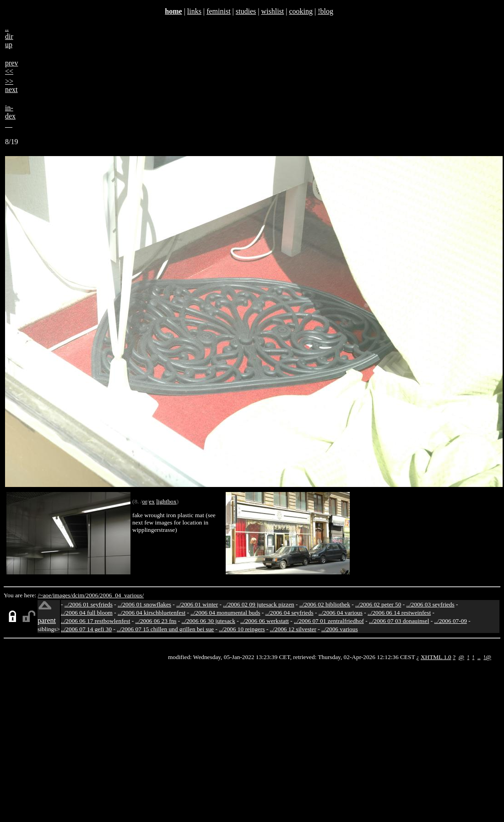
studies (246, 11)
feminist (218, 11)
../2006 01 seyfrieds (89, 604)
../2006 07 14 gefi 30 (86, 629)
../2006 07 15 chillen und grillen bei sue (165, 629)
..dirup (9, 36)
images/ (62, 595)
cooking (301, 11)
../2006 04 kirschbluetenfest (152, 613)
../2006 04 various (341, 613)
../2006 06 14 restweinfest (399, 613)
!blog (325, 11)
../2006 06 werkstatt (265, 621)
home (173, 11)
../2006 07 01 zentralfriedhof (329, 621)
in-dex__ (10, 116)
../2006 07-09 (451, 621)
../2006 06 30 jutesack (209, 621)
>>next (11, 85)
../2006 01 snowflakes (144, 604)
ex (152, 501)
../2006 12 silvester (293, 629)
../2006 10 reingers (242, 629)
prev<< (11, 67)
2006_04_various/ (122, 595)
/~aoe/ (46, 595)
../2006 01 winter (197, 604)
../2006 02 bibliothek (325, 604)
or (144, 501)
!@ (487, 657)
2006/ (92, 595)
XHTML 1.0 (436, 657)
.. (479, 657)
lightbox (166, 501)
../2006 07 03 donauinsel (399, 621)
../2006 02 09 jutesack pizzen (258, 604)
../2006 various (340, 629)
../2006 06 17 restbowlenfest (95, 621)
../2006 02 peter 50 (378, 604)
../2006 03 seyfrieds (431, 604)
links (194, 11)
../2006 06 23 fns (156, 621)
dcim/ (79, 595)
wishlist (272, 11)
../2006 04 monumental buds (225, 613)
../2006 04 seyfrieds (289, 613)
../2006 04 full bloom (87, 613)
